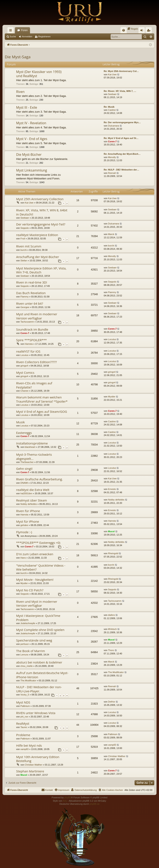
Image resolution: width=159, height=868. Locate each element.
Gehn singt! (24, 469)
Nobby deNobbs (29, 504)
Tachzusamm (27, 322)
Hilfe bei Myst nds (29, 745)
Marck (111, 234)
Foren (24, 30)
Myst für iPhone (28, 521)
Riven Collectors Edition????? (36, 362)
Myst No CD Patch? (30, 590)
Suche (13, 37)
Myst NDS (23, 702)
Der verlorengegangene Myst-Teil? (41, 224)
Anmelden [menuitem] (143, 31)
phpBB (68, 797)
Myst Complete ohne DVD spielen (40, 630)
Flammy (25, 297)
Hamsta (29, 344)
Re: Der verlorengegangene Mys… (122, 122)
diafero (112, 615)
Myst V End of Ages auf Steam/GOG (42, 411)
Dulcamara (114, 126)
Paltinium (25, 706)
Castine (112, 110)
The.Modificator (28, 681)
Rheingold (113, 553)
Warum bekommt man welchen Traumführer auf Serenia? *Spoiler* (42, 399)
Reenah (112, 173)
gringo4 (24, 366)
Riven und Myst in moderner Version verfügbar (37, 603)
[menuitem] (124, 30)
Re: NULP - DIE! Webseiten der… (121, 170)
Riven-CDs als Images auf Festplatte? (34, 385)
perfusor (25, 644)
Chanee (25, 391)
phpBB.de (95, 804)
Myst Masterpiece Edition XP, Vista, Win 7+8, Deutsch (41, 270)
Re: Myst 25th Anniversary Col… (121, 71)
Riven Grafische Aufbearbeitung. (39, 479)
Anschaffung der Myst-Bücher (38, 257)
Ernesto (112, 489)
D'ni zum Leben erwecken (35, 554)
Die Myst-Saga (18, 57)
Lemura (24, 655)
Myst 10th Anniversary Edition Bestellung (38, 759)
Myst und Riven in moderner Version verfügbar (37, 316)
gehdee (24, 525)
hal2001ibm (26, 493)
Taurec (24, 727)
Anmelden (27, 37)
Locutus (112, 339)
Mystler (112, 397)
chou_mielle (27, 666)
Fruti (23, 239)
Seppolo (25, 228)
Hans (23, 558)
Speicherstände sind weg (34, 640)
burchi (24, 250)
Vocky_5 (25, 695)
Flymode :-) (24, 532)
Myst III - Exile (27, 107)
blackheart (30, 447)
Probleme (23, 735)
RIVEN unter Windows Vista (36, 713)
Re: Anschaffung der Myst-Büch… (122, 154)
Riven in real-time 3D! (32, 282)
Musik (20, 422)
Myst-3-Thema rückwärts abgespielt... (34, 456)
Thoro (111, 650)
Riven (20, 92)
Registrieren (44, 37)
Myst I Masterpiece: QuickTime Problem (38, 618)
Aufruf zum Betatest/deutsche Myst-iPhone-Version (42, 675)
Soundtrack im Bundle (32, 329)
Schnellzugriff (11, 31)
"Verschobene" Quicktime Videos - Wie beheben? (41, 567)
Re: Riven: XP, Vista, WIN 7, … (120, 91)
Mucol (111, 531)
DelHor (112, 702)
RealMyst (23, 723)
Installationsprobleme (32, 443)
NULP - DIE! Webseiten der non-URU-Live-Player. (39, 689)
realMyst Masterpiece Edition (37, 235)
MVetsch (112, 629)
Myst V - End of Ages (32, 139)
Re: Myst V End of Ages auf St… (121, 138)
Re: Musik (109, 107)
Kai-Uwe (112, 74)
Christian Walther (34, 765)
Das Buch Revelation (31, 293)
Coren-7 (112, 141)
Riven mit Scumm (29, 246)
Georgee (25, 307)
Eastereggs (24, 433)
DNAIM (24, 483)
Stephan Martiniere (30, 771)
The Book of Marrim (31, 651)
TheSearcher (27, 462)
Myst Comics (25, 373)
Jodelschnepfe (28, 623)
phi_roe (24, 717)
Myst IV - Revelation (31, 123)
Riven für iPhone (28, 511)
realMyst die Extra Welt (33, 490)
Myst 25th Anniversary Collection (40, 199)
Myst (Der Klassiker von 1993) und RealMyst (39, 74)
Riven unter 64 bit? (30, 303)
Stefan (24, 261)
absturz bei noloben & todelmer (39, 662)
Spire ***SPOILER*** (31, 340)
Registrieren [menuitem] (150, 31)
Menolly (112, 157)
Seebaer (112, 94)
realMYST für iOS (28, 351)
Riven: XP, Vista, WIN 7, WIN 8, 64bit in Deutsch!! (42, 212)
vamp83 (25, 749)
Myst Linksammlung (32, 170)
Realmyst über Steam (32, 500)
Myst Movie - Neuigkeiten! (35, 579)
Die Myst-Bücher (29, 155)
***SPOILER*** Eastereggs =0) (38, 543)
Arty (65, 801)
